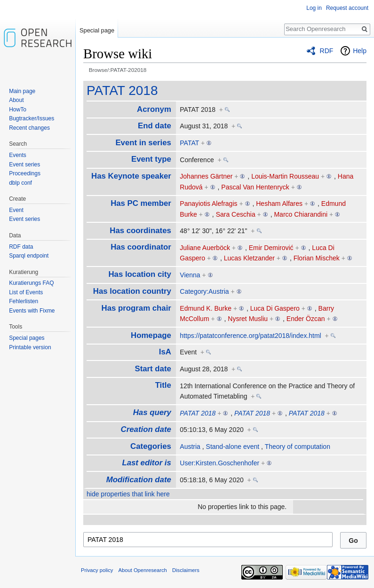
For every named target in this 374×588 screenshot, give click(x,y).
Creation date (146, 429)
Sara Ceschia (236, 214)
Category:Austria (204, 291)
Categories (151, 446)
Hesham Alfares (279, 204)
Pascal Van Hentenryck (255, 187)
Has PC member (141, 203)
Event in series (143, 143)
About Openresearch (143, 570)
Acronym (154, 109)
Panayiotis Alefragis (208, 204)
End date (155, 126)
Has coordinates (140, 231)
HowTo (18, 110)
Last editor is (146, 463)
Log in (314, 8)
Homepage (151, 335)
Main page (22, 91)
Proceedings (25, 173)
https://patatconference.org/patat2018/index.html (250, 336)
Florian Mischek (317, 258)
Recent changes (29, 128)
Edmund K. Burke (206, 308)
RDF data (21, 247)
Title (163, 385)
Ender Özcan (306, 319)
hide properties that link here (128, 494)
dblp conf (20, 183)
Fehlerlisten (24, 301)
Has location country (132, 291)
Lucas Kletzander (249, 258)
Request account (347, 8)
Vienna (190, 275)
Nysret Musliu (248, 319)
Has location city (139, 274)
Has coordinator (141, 247)
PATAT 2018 (122, 90)
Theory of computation (298, 447)
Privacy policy (97, 570)
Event (16, 210)
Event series (24, 165)
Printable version (30, 347)
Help (360, 51)
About (16, 100)
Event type (151, 159)
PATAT (189, 143)
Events (18, 155)
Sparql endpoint (29, 256)
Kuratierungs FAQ (31, 283)
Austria (190, 447)
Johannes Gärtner (206, 176)
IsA (165, 352)
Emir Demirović (271, 248)
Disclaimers (186, 570)
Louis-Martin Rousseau (285, 176)
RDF (327, 51)
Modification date (139, 480)
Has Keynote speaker (131, 176)
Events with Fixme (32, 311)
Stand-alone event (233, 447)
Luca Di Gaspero (275, 308)
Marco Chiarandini (301, 214)
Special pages (27, 338)
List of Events (26, 292)
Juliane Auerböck (205, 248)
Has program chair (136, 308)
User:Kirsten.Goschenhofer (219, 463)
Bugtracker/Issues (32, 118)
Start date (153, 369)
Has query (152, 412)
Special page (97, 30)
